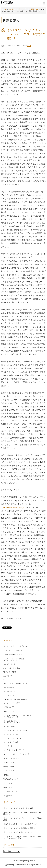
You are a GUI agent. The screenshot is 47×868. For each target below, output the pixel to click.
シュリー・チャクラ (10, 660)
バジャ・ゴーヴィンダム (12, 668)
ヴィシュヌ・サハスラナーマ (13, 742)
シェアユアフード (10, 771)
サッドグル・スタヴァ (11, 734)
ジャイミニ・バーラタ (11, 717)
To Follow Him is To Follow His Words (15, 699)
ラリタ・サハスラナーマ (12, 723)
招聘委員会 (8, 796)
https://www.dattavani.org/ (13, 507)
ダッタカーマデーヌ (10, 691)
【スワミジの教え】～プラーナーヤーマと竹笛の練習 (23, 819)
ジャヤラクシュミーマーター (15, 750)
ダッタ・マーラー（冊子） (12, 703)
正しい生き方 (8, 676)
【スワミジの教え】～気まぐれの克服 (18, 808)
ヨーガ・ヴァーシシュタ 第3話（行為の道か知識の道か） (22, 813)
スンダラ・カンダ (9, 664)
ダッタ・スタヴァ (9, 727)
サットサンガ (9, 762)
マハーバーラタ (10, 711)
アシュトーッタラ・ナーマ (12, 738)
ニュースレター (10, 783)
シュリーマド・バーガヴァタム (16, 646)
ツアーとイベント (10, 792)
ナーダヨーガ (9, 767)
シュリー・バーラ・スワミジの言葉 (17, 716)
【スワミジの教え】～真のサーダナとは (19, 832)
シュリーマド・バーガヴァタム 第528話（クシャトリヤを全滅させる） (22, 837)
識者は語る (8, 787)
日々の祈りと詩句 (10, 721)
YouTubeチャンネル (11, 779)
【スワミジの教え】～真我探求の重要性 (19, 828)
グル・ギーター (9, 746)
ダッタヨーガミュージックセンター (17, 754)
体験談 (6, 775)
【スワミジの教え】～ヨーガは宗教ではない (21, 824)
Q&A (29, 46)
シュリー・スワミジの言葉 (14, 659)
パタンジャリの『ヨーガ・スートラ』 (16, 684)
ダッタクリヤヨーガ (11, 758)
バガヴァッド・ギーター (13, 651)
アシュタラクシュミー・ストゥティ (15, 730)
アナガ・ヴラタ (9, 688)
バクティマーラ (9, 695)
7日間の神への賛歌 (10, 672)
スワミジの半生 (10, 707)
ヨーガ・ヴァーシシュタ (13, 655)
